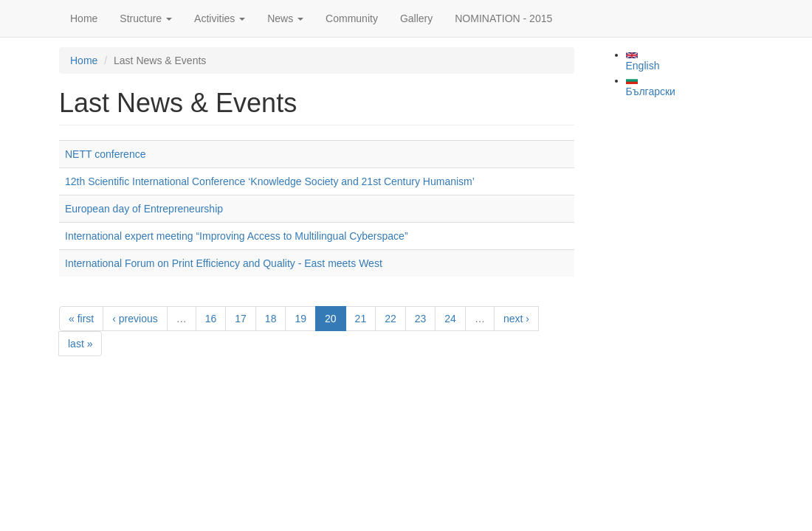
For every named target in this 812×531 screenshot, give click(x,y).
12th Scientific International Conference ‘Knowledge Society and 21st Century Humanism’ (270, 181)
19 (300, 319)
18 (271, 319)
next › (516, 319)
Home (84, 18)
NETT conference (105, 154)
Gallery (416, 18)
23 (421, 319)
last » (80, 344)
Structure (146, 18)
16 (211, 319)
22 (390, 319)
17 (241, 319)
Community (352, 18)
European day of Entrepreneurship (144, 209)
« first (81, 319)
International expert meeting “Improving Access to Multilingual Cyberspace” (237, 236)
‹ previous (135, 319)
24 (450, 319)
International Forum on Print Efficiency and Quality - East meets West (224, 263)
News (285, 18)
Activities (220, 18)
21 (361, 319)
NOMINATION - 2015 (503, 18)
